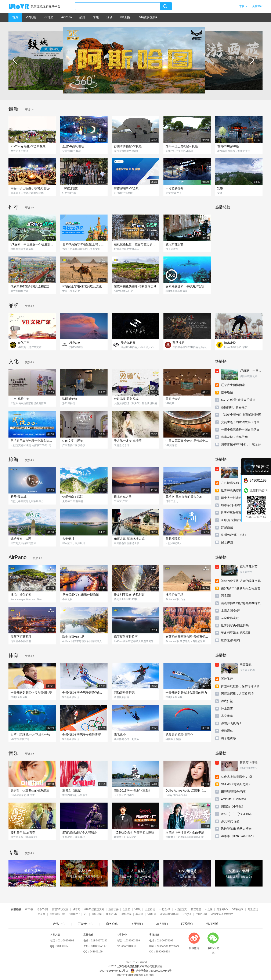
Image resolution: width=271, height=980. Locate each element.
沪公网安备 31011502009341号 (151, 971)
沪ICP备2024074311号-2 (114, 971)
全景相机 (150, 909)
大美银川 (68, 539)
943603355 (63, 946)
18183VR (74, 914)
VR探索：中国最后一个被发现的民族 (32, 244)
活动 (109, 17)
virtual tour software (222, 914)
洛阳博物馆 (70, 399)
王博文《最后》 (73, 790)
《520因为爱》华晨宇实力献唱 (134, 832)
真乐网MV (222, 909)
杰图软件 (113, 909)
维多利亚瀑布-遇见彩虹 (129, 595)
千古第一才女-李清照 (128, 441)
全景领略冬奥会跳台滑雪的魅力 (186, 693)
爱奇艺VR (111, 914)
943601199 (96, 952)
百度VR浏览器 (60, 909)
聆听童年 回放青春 (23, 832)
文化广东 (24, 343)
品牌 (82, 17)
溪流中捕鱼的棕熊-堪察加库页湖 (135, 286)
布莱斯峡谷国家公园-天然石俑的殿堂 (187, 637)
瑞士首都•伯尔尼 (73, 637)
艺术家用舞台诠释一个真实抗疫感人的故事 (32, 441)
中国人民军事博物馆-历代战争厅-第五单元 (187, 441)
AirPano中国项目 (126, 946)
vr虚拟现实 (181, 909)
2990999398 (163, 952)
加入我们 (162, 924)
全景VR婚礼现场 (73, 146)
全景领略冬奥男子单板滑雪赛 (82, 735)
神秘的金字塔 (174, 595)
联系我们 (187, 924)
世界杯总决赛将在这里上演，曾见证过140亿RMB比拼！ (84, 244)
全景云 (126, 909)
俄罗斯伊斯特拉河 (126, 637)
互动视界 (178, 343)
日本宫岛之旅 (123, 497)
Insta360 (230, 343)
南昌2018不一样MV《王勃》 (133, 790)
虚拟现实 (97, 914)
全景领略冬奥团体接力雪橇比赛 (31, 693)
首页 (15, 17)
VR (86, 914)
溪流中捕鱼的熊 (21, 595)
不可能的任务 (174, 188)
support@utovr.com (168, 946)
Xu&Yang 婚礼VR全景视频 (28, 146)
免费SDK (257, 6)
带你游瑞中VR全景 (126, 188)
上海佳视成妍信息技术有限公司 (134, 966)
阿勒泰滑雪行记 (124, 693)
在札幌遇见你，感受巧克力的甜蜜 (135, 244)
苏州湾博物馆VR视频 (128, 146)
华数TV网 (42, 909)
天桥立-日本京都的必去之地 (184, 497)
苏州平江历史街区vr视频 (182, 146)
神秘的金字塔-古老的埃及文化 (82, 286)
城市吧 (76, 909)
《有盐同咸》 (71, 188)
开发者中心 (85, 924)
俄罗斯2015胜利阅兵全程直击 (30, 286)
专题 (96, 17)
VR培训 (152, 914)
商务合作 (112, 924)
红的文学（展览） (74, 441)
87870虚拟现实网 (94, 909)
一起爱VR (165, 909)
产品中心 (59, 924)
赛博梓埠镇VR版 (228, 146)
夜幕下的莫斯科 (21, 637)
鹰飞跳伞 (120, 735)
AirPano (66, 17)
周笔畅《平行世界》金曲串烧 (185, 832)
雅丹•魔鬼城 (19, 497)
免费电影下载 (57, 914)
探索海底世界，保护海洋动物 (185, 286)
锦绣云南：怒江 (73, 497)
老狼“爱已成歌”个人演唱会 (80, 832)
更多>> (30, 110)
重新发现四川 (174, 539)
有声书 (29, 909)
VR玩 (138, 909)
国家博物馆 (173, 399)
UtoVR (24, 7)
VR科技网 (238, 909)
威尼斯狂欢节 (174, 244)
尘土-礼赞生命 (20, 399)
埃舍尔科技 (128, 343)
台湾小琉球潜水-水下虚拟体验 (30, 735)
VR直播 (125, 17)
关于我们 (137, 924)
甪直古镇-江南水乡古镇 (129, 539)
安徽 (220, 188)
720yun (187, 914)
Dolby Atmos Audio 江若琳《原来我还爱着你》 (187, 790)
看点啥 (139, 914)
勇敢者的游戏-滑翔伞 (179, 735)
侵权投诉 (212, 924)
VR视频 (31, 17)
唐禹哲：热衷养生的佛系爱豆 (30, 790)
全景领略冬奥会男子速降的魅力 (83, 693)
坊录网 (41, 914)
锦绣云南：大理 (21, 539)
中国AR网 (201, 914)
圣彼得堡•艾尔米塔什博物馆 (81, 595)
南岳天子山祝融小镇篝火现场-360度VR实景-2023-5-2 (32, 188)
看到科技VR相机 (170, 914)
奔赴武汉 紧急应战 (126, 399)
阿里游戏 (253, 909)
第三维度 (196, 909)
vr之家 (209, 909)
